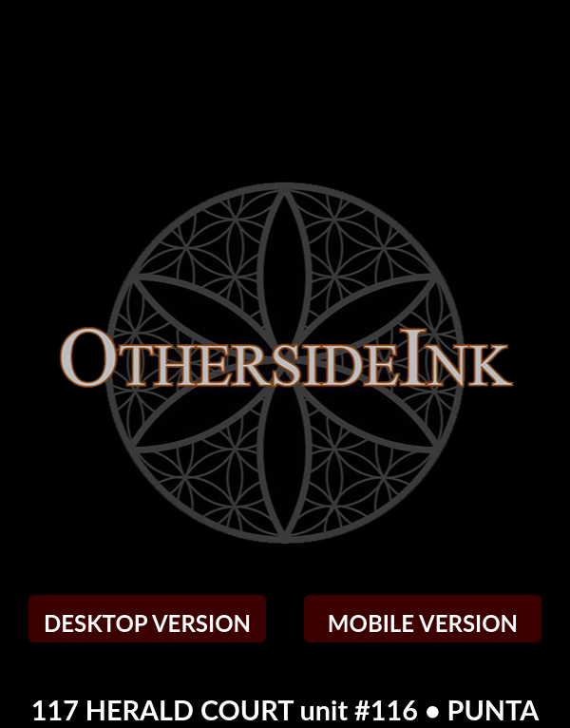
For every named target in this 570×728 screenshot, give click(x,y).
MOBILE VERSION (423, 619)
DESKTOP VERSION (147, 619)
